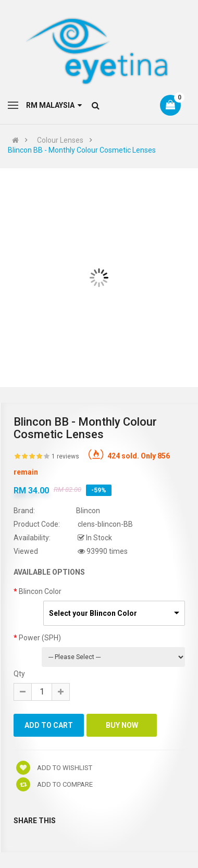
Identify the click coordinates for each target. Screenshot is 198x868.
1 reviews (65, 456)
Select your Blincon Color (93, 613)
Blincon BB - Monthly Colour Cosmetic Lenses (82, 150)
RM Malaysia (54, 105)
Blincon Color (40, 591)
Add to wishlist (54, 768)
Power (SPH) (40, 638)
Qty (19, 674)
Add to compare (54, 784)
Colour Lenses (60, 140)
